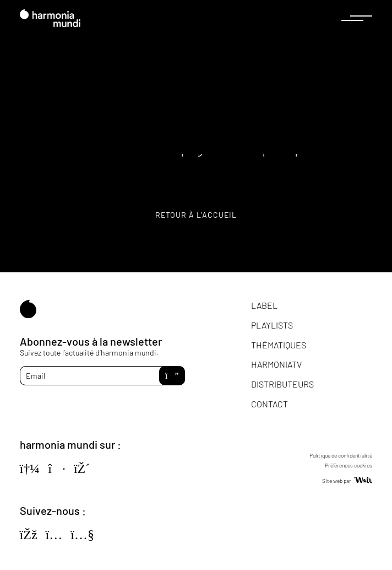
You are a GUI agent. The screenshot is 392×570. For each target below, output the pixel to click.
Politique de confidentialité (341, 455)
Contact (269, 404)
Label (264, 305)
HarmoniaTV (276, 364)
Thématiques (279, 345)
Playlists (272, 325)
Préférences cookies (349, 465)
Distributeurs (282, 384)
